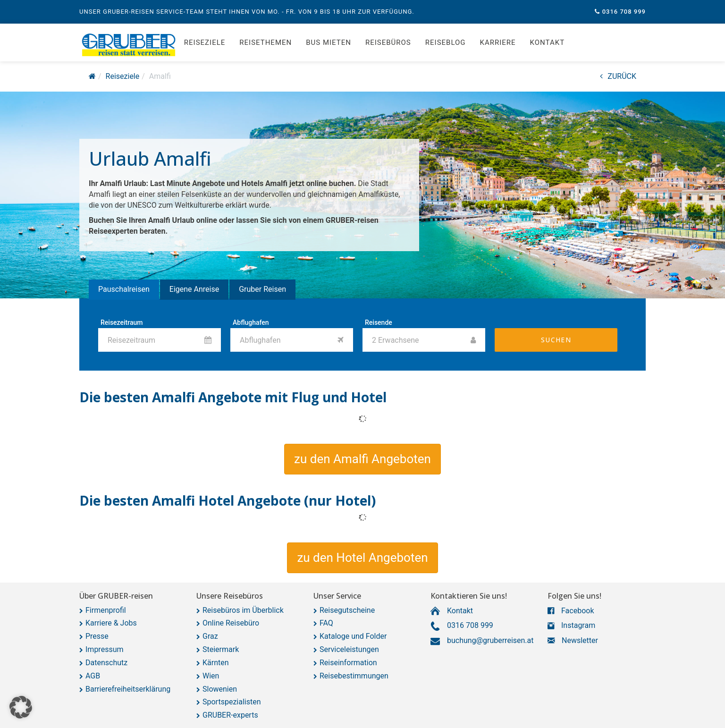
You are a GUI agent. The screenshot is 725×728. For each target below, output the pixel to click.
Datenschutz (106, 663)
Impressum (105, 649)
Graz (210, 636)
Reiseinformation (348, 663)
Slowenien (220, 689)
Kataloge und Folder (353, 636)
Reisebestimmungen (354, 676)
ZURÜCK (618, 76)
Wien (211, 676)
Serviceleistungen (349, 649)
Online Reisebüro (231, 623)
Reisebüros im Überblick (243, 610)
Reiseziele (205, 42)
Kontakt (548, 42)
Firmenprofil (106, 610)
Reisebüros (388, 42)
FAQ (326, 623)
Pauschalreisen (124, 289)
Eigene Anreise (194, 289)
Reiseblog (446, 42)
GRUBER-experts (230, 715)
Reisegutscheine (347, 610)
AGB (93, 676)
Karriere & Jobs (111, 623)
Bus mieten (329, 42)
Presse (97, 636)
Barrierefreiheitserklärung (128, 689)
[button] (362, 459)
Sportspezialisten (232, 702)
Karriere (498, 42)
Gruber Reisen (262, 289)
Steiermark (221, 649)
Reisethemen (266, 42)
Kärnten (216, 663)
